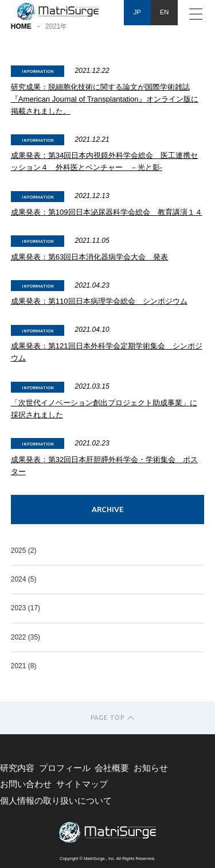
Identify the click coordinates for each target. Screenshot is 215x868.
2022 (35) (26, 637)
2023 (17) (26, 608)
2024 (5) (24, 579)
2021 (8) (24, 666)
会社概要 (112, 768)
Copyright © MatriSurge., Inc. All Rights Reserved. (107, 859)
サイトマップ (82, 784)
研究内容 (17, 768)
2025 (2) (24, 551)
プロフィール (65, 768)
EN (165, 12)
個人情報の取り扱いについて (56, 801)
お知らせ (151, 768)
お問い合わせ (26, 784)
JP (137, 12)
